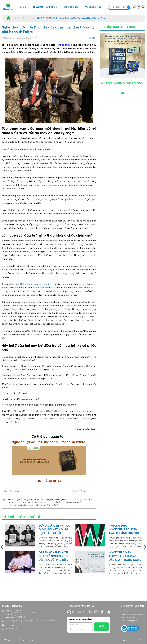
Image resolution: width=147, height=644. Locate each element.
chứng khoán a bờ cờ (32, 500)
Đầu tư (16, 18)
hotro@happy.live (11, 625)
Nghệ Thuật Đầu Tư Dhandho (36, 284)
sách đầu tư (39, 505)
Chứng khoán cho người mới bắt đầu (60, 500)
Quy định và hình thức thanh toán (134, 614)
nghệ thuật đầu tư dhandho (19, 505)
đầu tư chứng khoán (16, 502)
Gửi (101, 627)
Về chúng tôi (93, 7)
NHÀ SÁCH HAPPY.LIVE (45, 7)
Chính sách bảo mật (129, 618)
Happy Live (32, 502)
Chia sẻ (92, 38)
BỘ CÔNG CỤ (71, 7)
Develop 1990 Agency (26, 640)
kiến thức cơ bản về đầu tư (51, 502)
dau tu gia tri (85, 500)
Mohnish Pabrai (64, 45)
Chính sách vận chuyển (130, 621)
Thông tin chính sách (129, 611)
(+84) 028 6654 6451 (11, 629)
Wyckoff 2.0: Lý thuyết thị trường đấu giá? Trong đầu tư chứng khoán (124, 557)
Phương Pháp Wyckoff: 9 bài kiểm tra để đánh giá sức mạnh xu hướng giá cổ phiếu (124, 530)
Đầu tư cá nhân (28, 18)
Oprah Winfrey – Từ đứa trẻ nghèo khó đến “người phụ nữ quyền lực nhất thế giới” (53, 557)
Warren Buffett (54, 505)
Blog (23, 7)
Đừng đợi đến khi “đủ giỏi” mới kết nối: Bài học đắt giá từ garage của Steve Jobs (54, 530)
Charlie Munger (13, 500)
